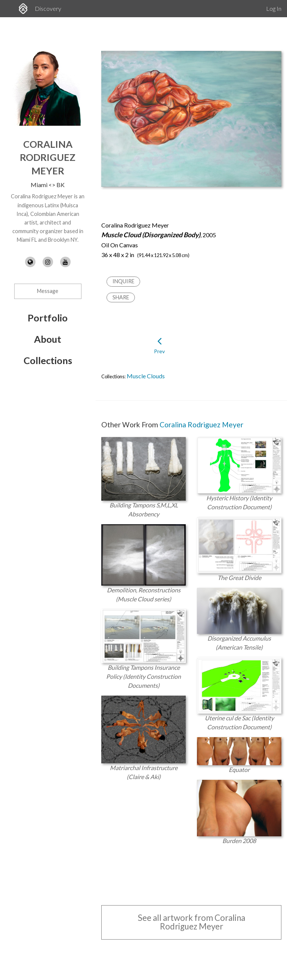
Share (121, 297)
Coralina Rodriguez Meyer (48, 158)
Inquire (124, 281)
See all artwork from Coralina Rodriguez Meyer (192, 922)
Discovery (48, 8)
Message (48, 291)
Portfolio (48, 318)
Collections (48, 360)
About (48, 339)
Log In (274, 8)
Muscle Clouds (146, 376)
